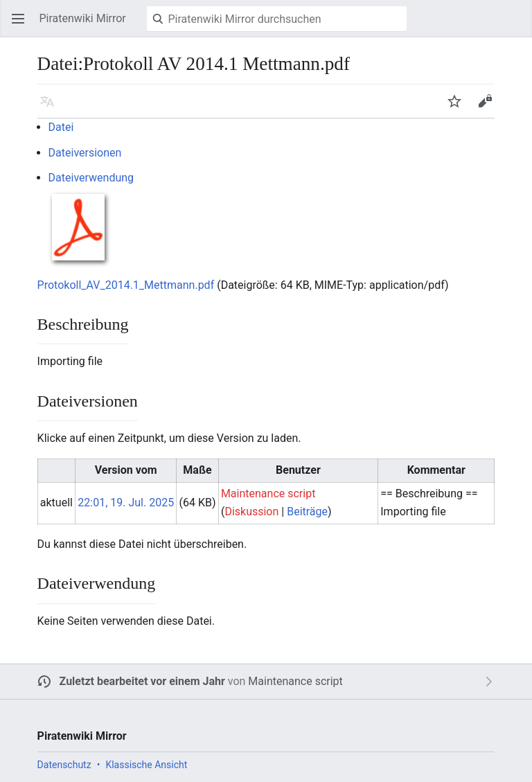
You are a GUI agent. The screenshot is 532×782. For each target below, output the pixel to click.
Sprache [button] (51, 108)
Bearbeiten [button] (489, 108)
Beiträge (307, 512)
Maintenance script (295, 681)
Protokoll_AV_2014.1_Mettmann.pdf (126, 285)
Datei (61, 127)
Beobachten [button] (459, 108)
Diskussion (251, 512)
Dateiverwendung (91, 178)
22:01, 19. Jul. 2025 (126, 503)
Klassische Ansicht (146, 765)
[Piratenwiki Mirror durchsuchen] (277, 19)
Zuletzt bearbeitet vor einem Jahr (142, 681)
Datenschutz (64, 765)
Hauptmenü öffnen (22, 25)
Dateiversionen (85, 153)
